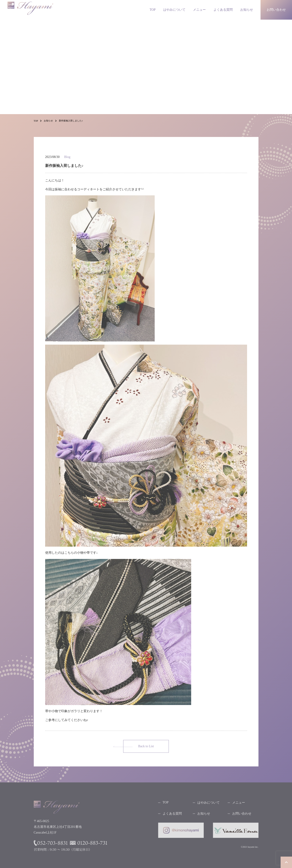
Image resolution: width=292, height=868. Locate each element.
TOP (153, 10)
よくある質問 (223, 10)
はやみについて (174, 10)
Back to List (146, 748)
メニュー (199, 10)
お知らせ (247, 10)
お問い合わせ (242, 815)
